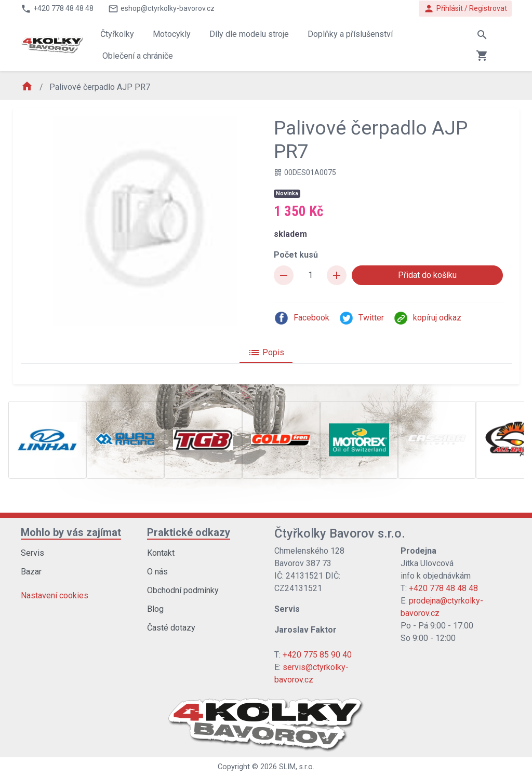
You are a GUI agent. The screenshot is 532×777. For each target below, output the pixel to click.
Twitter (361, 318)
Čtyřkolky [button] (117, 34)
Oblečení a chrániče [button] (138, 56)
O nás (157, 572)
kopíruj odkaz (427, 318)
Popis (266, 353)
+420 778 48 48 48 (443, 588)
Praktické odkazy (189, 532)
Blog (155, 609)
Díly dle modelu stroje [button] (249, 34)
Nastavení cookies (55, 595)
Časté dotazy (171, 628)
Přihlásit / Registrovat (465, 9)
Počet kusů (296, 255)
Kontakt (161, 553)
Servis (32, 553)
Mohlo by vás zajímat (71, 532)
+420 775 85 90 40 (317, 655)
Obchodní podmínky (183, 590)
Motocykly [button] (172, 34)
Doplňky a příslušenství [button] (350, 34)
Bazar (31, 572)
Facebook (302, 318)
